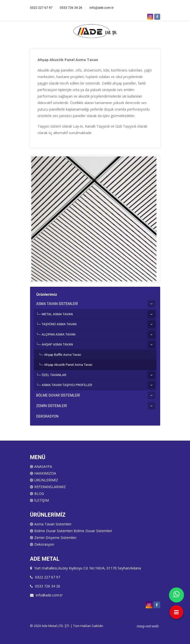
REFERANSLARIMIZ (50, 487)
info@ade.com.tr (102, 8)
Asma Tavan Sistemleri (53, 524)
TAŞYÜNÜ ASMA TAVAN (59, 324)
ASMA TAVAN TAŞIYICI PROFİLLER (67, 385)
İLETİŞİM (42, 500)
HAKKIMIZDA (45, 473)
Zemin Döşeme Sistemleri (55, 538)
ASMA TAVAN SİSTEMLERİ (57, 304)
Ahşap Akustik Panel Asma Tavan (68, 365)
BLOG (39, 494)
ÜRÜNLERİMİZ (46, 480)
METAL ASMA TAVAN (57, 314)
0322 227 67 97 (41, 8)
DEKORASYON (47, 416)
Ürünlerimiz (47, 294)
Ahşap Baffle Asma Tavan (62, 355)
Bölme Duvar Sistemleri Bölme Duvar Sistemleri (73, 531)
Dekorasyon (44, 544)
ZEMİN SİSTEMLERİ (52, 406)
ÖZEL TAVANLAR (54, 375)
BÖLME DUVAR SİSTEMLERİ (58, 395)
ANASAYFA (43, 466)
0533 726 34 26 (71, 8)
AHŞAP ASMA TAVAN (57, 344)
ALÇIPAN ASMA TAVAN (58, 334)
